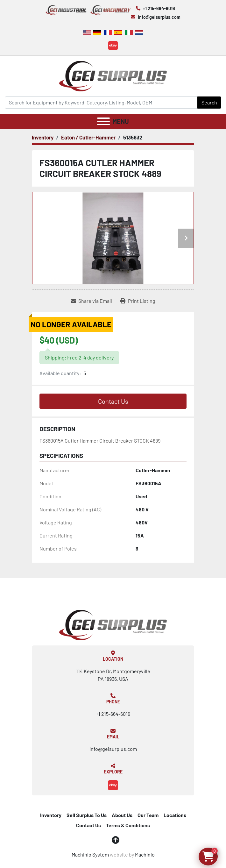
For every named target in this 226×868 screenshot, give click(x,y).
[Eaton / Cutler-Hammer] (88, 137)
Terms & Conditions (128, 825)
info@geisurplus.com (159, 17)
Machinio (145, 854)
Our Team (148, 815)
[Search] (101, 103)
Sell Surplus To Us (87, 815)
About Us (122, 815)
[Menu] (103, 121)
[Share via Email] (91, 301)
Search (209, 102)
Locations (175, 815)
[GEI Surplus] (113, 624)
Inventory (51, 815)
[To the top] (116, 840)
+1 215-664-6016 (159, 8)
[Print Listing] (138, 301)
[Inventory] (43, 137)
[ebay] (113, 46)
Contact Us (113, 401)
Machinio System (90, 854)
